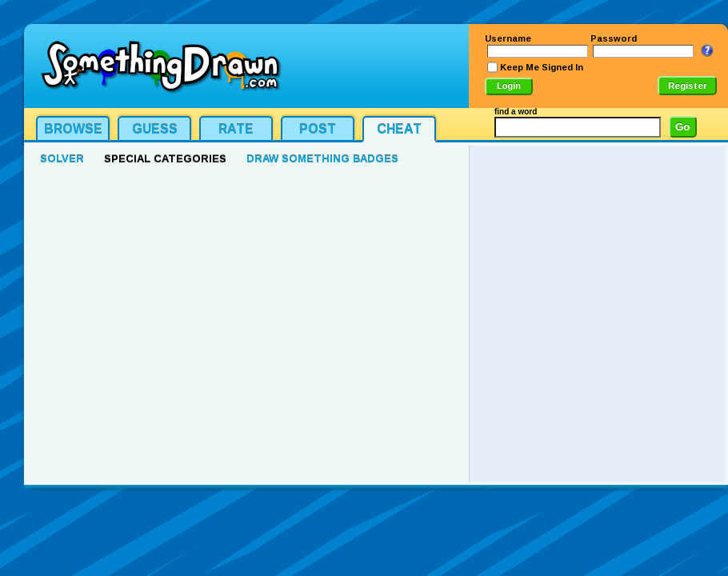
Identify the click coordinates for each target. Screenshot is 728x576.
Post (318, 129)
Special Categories (165, 159)
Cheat (399, 129)
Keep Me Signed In (542, 67)
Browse (73, 129)
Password (614, 38)
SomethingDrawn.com (160, 66)
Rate (236, 129)
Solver (62, 159)
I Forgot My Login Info (707, 50)
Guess (155, 129)
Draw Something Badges (322, 159)
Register (688, 86)
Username (508, 38)
